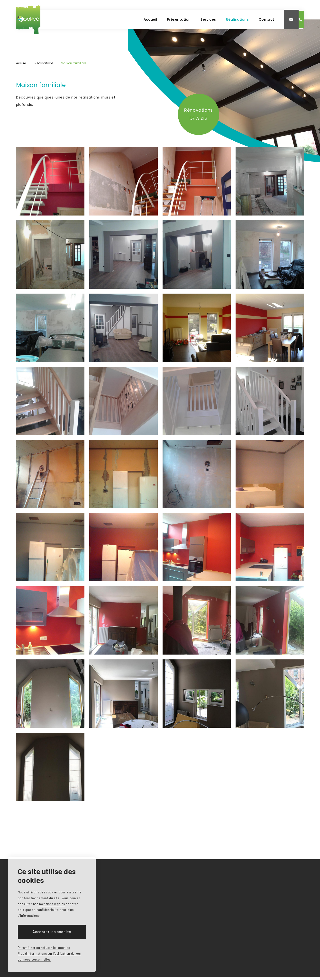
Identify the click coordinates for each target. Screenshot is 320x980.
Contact (220, 19)
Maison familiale (74, 63)
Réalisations (189, 19)
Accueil (98, 19)
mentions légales (52, 904)
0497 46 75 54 (282, 19)
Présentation (128, 19)
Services (159, 19)
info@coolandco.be (247, 19)
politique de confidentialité (38, 910)
